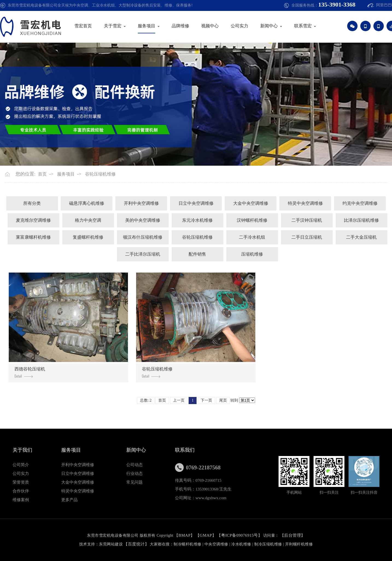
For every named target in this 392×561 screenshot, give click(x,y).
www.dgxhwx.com (211, 498)
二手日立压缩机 (307, 237)
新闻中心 (274, 26)
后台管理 (292, 535)
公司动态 (134, 465)
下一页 (206, 400)
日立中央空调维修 (196, 203)
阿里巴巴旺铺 (376, 5)
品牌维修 (185, 26)
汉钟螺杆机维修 (252, 220)
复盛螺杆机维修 (88, 237)
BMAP (185, 535)
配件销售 (197, 254)
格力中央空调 (88, 220)
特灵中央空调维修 (305, 203)
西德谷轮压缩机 (30, 372)
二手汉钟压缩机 (307, 220)
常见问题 (134, 482)
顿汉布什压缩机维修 (143, 237)
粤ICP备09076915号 (240, 535)
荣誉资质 (21, 482)
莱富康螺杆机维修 (33, 237)
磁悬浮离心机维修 (87, 203)
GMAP (206, 535)
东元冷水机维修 (197, 220)
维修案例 (21, 500)
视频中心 (215, 26)
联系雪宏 (308, 26)
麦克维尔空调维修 (33, 220)
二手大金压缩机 (361, 237)
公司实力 (244, 26)
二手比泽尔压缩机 (143, 254)
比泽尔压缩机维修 (361, 220)
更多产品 (69, 500)
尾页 (223, 400)
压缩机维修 (252, 254)
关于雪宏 (117, 26)
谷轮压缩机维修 (100, 174)
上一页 (179, 400)
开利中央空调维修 (141, 203)
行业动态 (134, 474)
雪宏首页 (88, 26)
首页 (42, 174)
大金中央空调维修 (251, 203)
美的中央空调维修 (143, 220)
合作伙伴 (21, 491)
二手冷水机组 (252, 237)
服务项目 (151, 26)
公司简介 (21, 465)
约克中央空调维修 (360, 203)
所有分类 (32, 203)
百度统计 (136, 544)
